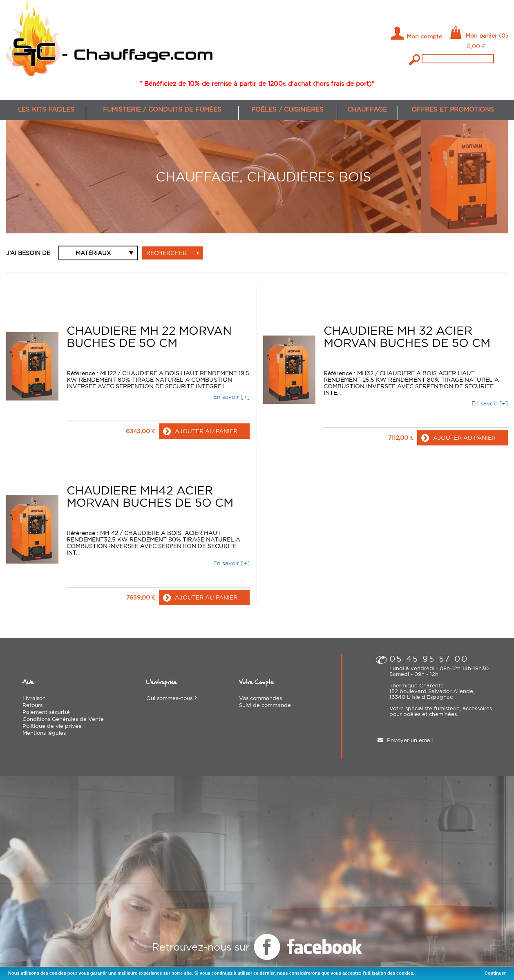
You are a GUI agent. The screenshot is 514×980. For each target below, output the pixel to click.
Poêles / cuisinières (287, 109)
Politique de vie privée (52, 725)
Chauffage (367, 109)
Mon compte (424, 36)
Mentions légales (44, 732)
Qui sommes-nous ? (172, 698)
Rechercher (173, 253)
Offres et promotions (453, 109)
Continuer (495, 973)
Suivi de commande (265, 705)
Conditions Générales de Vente (63, 718)
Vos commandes (260, 698)
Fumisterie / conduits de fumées (162, 109)
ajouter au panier (200, 431)
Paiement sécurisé (46, 712)
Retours (32, 705)
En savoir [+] (231, 396)
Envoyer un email (410, 740)
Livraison (34, 698)
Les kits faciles (46, 109)
